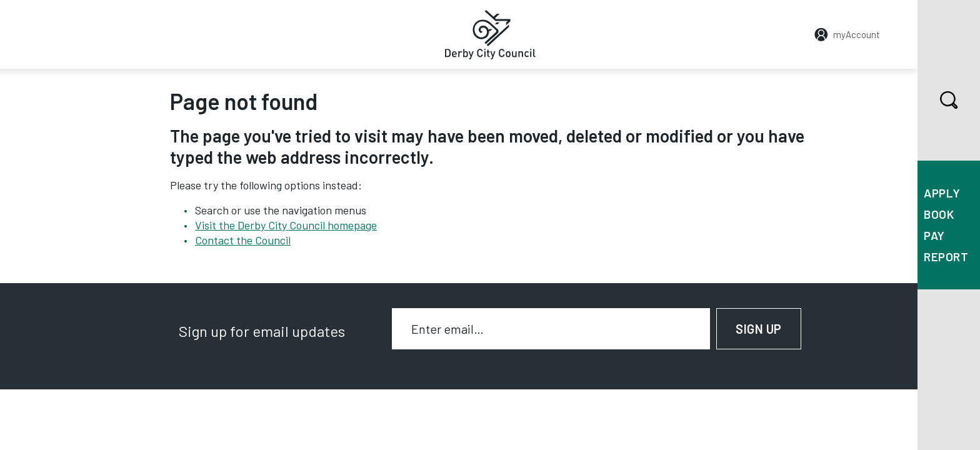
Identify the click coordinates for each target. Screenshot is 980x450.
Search (938, 100)
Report (946, 257)
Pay (934, 235)
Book (939, 214)
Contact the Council (243, 240)
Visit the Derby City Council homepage (286, 225)
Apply (942, 193)
